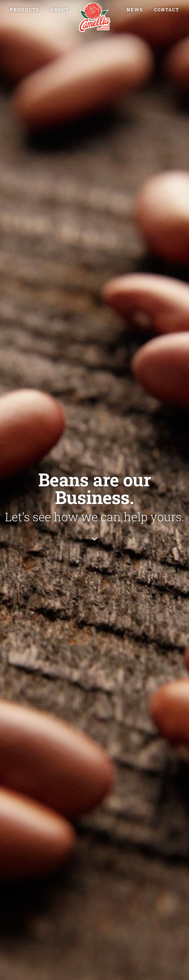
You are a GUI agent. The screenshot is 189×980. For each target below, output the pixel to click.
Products (24, 10)
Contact (166, 10)
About (60, 10)
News (135, 10)
